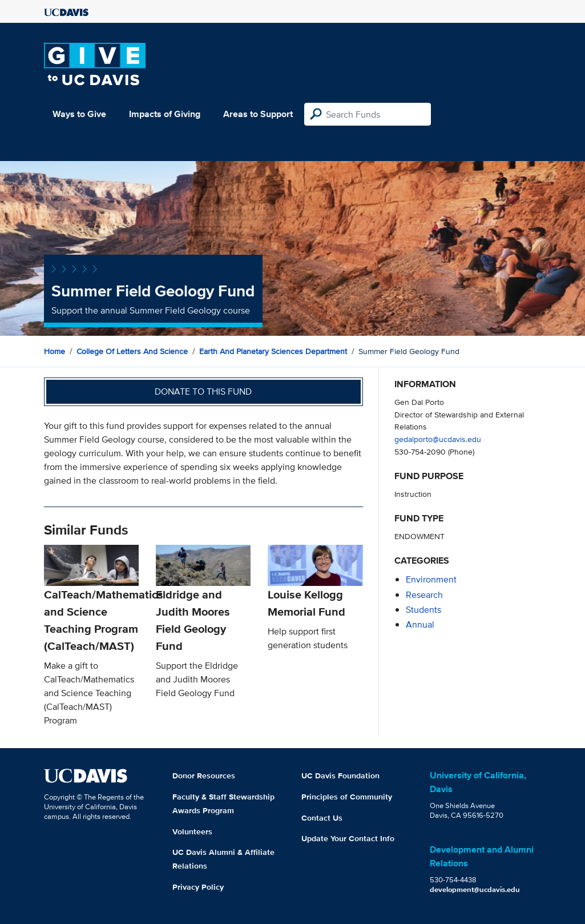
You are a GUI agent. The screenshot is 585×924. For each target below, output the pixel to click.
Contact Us (322, 818)
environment (431, 579)
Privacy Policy (198, 887)
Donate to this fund (203, 391)
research (424, 595)
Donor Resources (204, 776)
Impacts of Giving (165, 114)
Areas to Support (258, 114)
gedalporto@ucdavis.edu (438, 439)
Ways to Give (79, 114)
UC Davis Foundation (340, 776)
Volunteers (192, 831)
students (423, 610)
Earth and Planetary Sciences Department (273, 351)
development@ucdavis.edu (475, 889)
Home (55, 351)
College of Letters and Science (132, 351)
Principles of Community (347, 797)
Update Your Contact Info (348, 838)
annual (420, 624)
